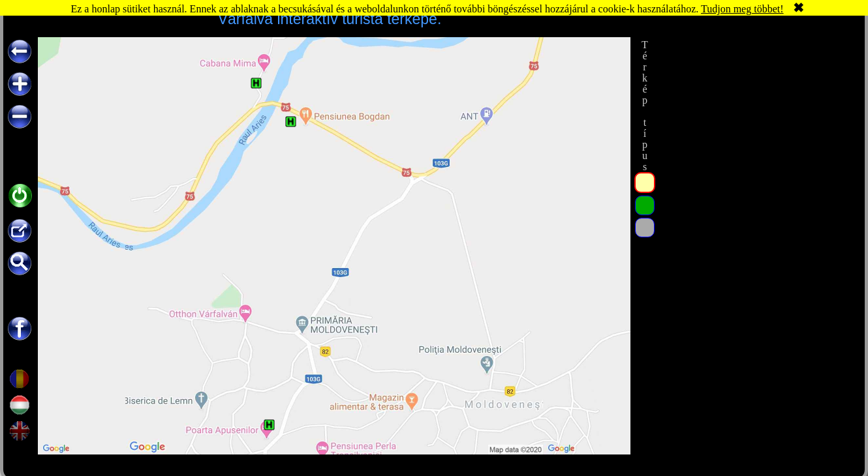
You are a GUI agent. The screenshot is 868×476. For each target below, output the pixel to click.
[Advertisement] (756, 119)
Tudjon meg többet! (742, 9)
